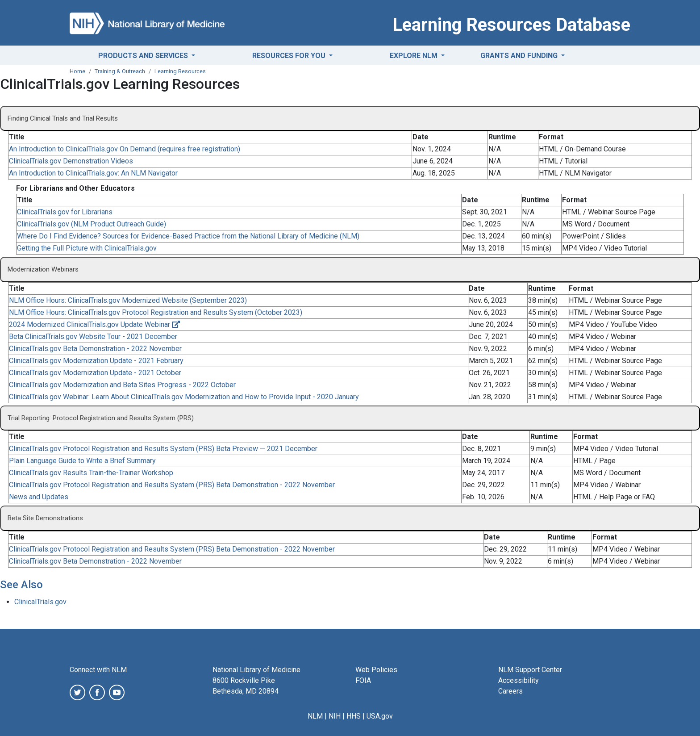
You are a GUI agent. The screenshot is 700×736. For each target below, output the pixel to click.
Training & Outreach (120, 71)
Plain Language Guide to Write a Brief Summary (82, 461)
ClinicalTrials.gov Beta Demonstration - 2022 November (95, 349)
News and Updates (39, 497)
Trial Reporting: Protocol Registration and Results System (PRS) (101, 418)
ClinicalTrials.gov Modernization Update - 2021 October (95, 373)
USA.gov (380, 716)
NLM (315, 716)
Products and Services (144, 56)
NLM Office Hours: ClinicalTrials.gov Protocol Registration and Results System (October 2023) (156, 312)
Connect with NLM (98, 670)
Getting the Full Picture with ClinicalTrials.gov (87, 248)
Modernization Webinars (43, 269)
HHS (354, 716)
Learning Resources (180, 71)
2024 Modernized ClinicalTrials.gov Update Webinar (94, 324)
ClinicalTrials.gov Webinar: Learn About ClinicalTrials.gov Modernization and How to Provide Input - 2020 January (184, 397)
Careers (510, 691)
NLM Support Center (530, 670)
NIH (335, 716)
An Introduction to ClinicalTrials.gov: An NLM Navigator (93, 173)
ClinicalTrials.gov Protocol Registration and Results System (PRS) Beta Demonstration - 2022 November (172, 485)
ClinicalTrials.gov (40, 602)
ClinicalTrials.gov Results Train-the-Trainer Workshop (91, 473)
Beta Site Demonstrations (45, 518)
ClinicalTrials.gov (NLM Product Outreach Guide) (92, 224)
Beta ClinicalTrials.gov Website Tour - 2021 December (93, 337)
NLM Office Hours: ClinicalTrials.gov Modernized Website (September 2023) (128, 300)
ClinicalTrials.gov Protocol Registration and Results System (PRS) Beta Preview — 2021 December (163, 449)
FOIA (363, 680)
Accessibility (519, 680)
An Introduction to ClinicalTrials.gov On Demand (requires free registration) (125, 149)
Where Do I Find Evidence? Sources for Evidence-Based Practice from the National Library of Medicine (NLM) (188, 236)
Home (77, 71)
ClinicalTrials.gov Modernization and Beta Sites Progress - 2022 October (122, 385)
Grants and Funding (520, 56)
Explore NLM (415, 56)
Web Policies (376, 670)
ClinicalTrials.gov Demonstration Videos (71, 161)
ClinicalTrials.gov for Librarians (65, 212)
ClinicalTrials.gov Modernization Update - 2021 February (96, 361)
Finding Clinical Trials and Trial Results (63, 118)
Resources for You (290, 56)
